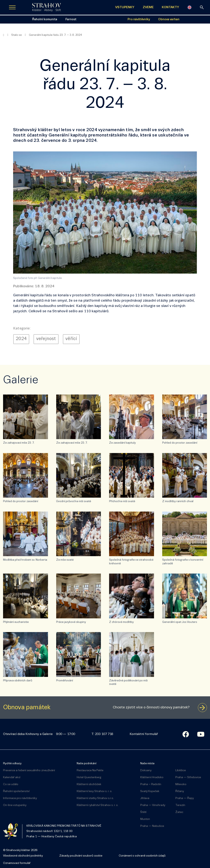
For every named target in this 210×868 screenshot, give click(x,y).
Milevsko (181, 784)
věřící (71, 339)
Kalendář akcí (12, 777)
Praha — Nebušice (152, 826)
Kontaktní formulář (144, 734)
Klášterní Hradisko (152, 777)
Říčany (180, 791)
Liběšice (181, 770)
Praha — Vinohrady (153, 805)
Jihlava (145, 798)
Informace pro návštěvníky (20, 798)
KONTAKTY (170, 7)
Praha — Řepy (185, 798)
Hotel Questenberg (89, 777)
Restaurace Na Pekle (90, 770)
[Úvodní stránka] (47, 7)
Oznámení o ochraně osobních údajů (142, 856)
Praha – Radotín (151, 784)
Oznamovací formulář (17, 863)
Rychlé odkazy (12, 764)
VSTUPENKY (125, 7)
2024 (21, 339)
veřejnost (46, 339)
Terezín (180, 805)
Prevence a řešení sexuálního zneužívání (29, 770)
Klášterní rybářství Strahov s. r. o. (98, 805)
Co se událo (11, 784)
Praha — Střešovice (188, 777)
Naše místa (147, 764)
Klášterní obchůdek (89, 784)
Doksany (146, 770)
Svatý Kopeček (150, 791)
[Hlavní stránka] (4, 35)
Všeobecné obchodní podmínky (23, 856)
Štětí (143, 812)
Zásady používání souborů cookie (81, 856)
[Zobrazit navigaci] (12, 7)
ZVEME (148, 7)
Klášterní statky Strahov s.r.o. (95, 798)
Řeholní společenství (16, 791)
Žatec (179, 812)
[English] (189, 7)
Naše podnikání (87, 764)
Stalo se (17, 35)
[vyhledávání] (202, 7)
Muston (145, 819)
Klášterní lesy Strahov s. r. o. (94, 791)
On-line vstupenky (15, 805)
